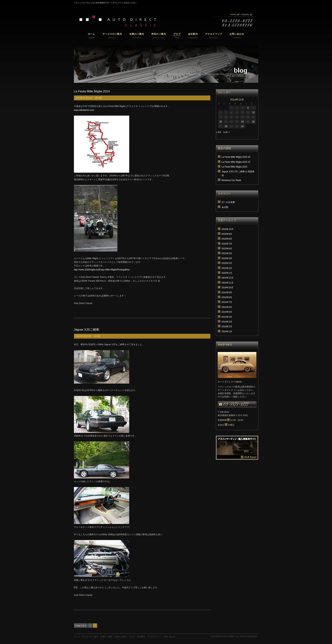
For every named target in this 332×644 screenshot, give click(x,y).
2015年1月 (227, 273)
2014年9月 (227, 293)
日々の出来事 (228, 202)
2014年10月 (227, 288)
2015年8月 (227, 239)
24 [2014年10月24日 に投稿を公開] (242, 122)
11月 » (226, 132)
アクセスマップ (154, 637)
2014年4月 (227, 317)
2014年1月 (227, 332)
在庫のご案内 (106, 637)
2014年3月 (227, 322)
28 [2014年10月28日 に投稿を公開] (226, 126)
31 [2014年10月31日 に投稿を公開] (242, 126)
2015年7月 (227, 244)
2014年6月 (227, 307)
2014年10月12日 (84, 98)
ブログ (132, 637)
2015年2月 (227, 268)
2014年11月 (227, 283)
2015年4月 (227, 258)
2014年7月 (227, 302)
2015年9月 (227, 234)
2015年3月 (227, 263)
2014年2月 (227, 327)
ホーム (77, 637)
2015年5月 (227, 253)
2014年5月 (227, 312)
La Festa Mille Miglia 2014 (92, 91)
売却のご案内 (121, 637)
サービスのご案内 (90, 637)
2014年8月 (227, 297)
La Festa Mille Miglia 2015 (234, 167)
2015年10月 (227, 229)
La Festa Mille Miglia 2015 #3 (236, 157)
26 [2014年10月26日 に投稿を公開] (253, 122)
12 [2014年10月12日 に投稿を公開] (253, 112)
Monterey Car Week (231, 180)
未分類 (98, 98)
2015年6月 (227, 249)
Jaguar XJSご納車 (87, 330)
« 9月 (219, 132)
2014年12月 (227, 278)
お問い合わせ (169, 637)
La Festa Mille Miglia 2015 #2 (236, 162)
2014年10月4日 (83, 336)
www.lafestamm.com (84, 110)
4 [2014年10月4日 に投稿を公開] (248, 108)
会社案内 (141, 637)
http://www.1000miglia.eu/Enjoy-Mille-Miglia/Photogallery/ (102, 270)
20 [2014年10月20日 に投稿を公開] (221, 122)
